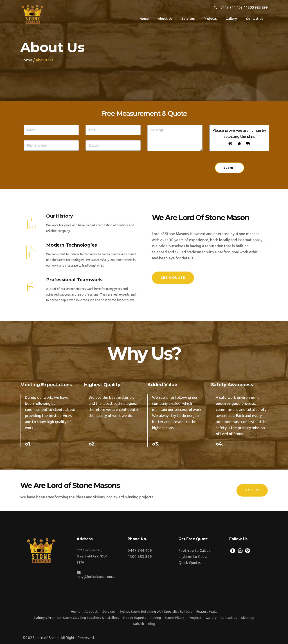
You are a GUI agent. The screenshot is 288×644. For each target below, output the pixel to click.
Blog (152, 624)
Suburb (139, 624)
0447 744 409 (232, 7)
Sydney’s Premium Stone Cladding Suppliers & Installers (76, 618)
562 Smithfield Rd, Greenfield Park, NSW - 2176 (93, 556)
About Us (91, 612)
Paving (156, 618)
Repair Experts (135, 618)
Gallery (211, 618)
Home (26, 60)
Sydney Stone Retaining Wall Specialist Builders (156, 612)
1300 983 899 (257, 7)
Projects (195, 618)
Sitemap (248, 618)
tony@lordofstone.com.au (97, 576)
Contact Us (229, 618)
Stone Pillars (175, 618)
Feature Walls (207, 612)
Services (109, 612)
